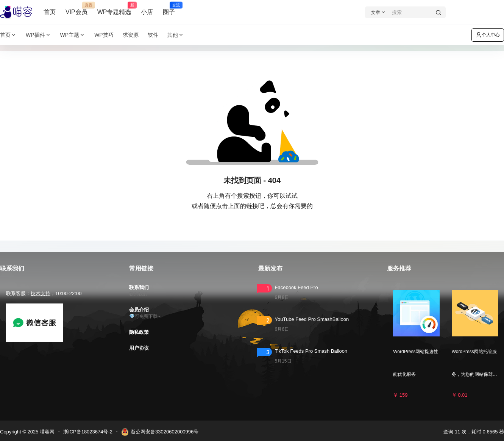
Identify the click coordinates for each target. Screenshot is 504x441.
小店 (147, 12)
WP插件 (38, 35)
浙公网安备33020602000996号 (160, 432)
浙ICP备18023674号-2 (88, 432)
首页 (50, 12)
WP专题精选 (114, 9)
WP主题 (73, 35)
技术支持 (41, 293)
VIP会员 (76, 9)
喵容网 (46, 432)
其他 (176, 35)
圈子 (169, 9)
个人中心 (488, 35)
